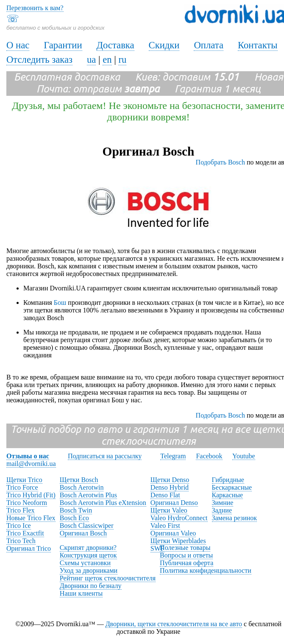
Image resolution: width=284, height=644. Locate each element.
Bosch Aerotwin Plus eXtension (103, 503)
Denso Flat (165, 495)
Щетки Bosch (79, 480)
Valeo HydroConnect (179, 518)
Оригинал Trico (29, 548)
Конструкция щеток (88, 555)
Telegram (173, 456)
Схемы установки (85, 563)
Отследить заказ (39, 60)
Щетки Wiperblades (178, 541)
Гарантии (63, 45)
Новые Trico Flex (31, 518)
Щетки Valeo (169, 510)
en (107, 60)
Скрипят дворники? (88, 548)
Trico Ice (19, 526)
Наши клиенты (81, 593)
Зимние (223, 503)
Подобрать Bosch (220, 162)
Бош (60, 302)
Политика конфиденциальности (206, 570)
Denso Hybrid (170, 487)
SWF (157, 548)
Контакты (258, 45)
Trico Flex (21, 510)
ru (122, 60)
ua (91, 60)
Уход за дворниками (89, 570)
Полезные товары (185, 548)
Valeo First (165, 526)
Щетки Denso (170, 480)
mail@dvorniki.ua (31, 464)
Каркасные (228, 495)
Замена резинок (235, 518)
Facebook (209, 456)
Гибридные (228, 480)
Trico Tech (21, 541)
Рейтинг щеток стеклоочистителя (108, 578)
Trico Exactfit (25, 533)
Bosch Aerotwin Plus (88, 495)
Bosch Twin (76, 510)
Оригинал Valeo (173, 533)
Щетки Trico (24, 480)
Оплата (209, 45)
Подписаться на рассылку (105, 456)
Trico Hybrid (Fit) (31, 495)
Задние (222, 510)
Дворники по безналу (91, 586)
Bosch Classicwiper (87, 526)
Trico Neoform (27, 503)
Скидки (164, 45)
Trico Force (22, 487)
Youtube (244, 456)
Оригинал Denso (174, 503)
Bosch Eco (74, 518)
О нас (18, 45)
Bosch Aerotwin (82, 487)
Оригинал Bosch (83, 533)
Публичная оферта (187, 563)
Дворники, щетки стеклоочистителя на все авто (174, 624)
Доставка (116, 45)
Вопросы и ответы (186, 555)
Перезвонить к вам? (35, 8)
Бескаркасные (232, 487)
